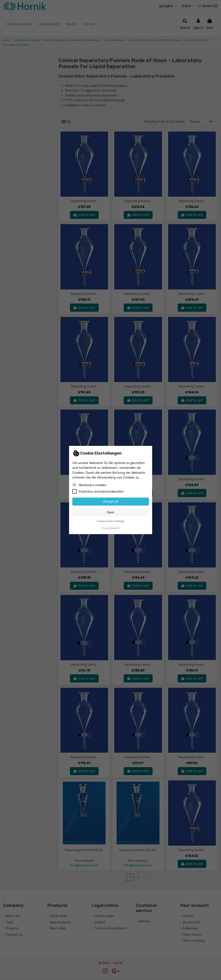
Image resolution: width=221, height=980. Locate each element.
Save (111, 512)
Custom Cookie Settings (110, 521)
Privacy (106, 528)
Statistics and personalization (98, 491)
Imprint (116, 528)
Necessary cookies (89, 485)
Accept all (110, 501)
